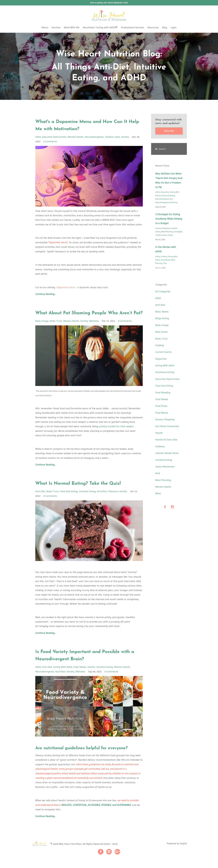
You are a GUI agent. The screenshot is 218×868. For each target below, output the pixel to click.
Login (174, 27)
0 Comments (50, 141)
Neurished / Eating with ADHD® (100, 27)
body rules (161, 332)
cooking (164, 257)
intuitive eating (87, 499)
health (91, 674)
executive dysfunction (54, 137)
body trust (56, 328)
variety (125, 137)
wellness (94, 328)
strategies (178, 232)
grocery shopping (163, 228)
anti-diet (40, 499)
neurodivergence (94, 137)
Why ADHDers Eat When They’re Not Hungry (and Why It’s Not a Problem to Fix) (169, 180)
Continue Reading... (46, 294)
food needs (80, 674)
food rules (161, 406)
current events (163, 352)
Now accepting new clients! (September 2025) (109, 3)
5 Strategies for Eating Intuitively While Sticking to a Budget (169, 219)
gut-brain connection (167, 426)
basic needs (162, 312)
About (45, 27)
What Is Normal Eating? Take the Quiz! (88, 491)
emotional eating (168, 196)
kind (158, 473)
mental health (76, 137)
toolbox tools (112, 137)
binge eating (162, 318)
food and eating (69, 499)
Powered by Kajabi (177, 851)
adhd (38, 137)
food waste (165, 260)
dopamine (165, 192)
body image (42, 328)
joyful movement (165, 467)
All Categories (163, 291)
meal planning (167, 232)
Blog (165, 27)
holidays (160, 446)
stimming (174, 202)
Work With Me (72, 27)
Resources (153, 27)
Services (56, 27)
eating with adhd (63, 674)
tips (165, 263)
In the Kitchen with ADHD (166, 249)
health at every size (166, 439)
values (170, 235)
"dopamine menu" (58, 242)
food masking (163, 392)
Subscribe (169, 131)
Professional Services (132, 27)
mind (158, 493)
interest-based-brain (167, 453)
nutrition (102, 499)
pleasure (113, 499)
